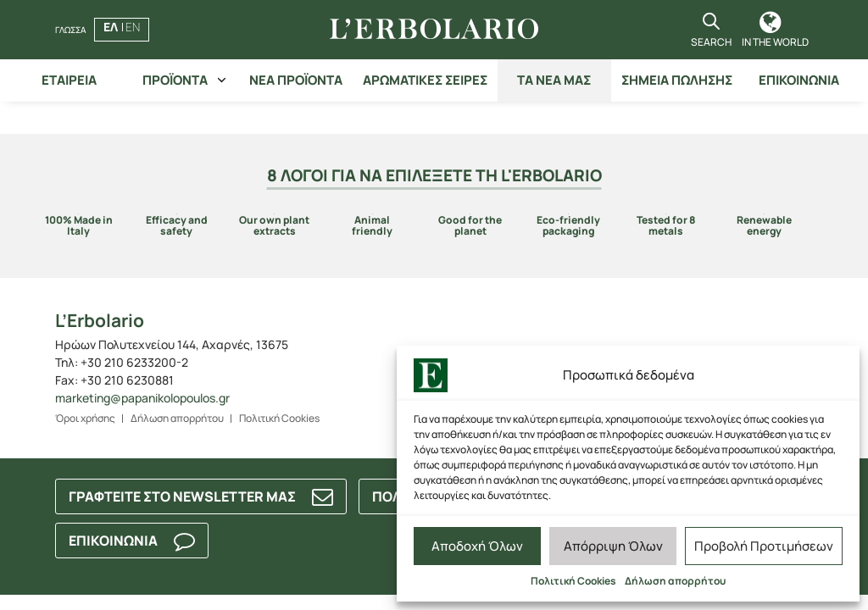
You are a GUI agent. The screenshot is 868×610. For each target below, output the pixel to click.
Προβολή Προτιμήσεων (764, 546)
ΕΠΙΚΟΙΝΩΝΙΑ (799, 80)
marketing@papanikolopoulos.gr (142, 398)
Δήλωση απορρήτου (675, 581)
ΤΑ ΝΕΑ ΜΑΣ (554, 80)
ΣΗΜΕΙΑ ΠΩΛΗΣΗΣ (677, 80)
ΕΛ (111, 27)
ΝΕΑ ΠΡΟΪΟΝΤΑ (296, 80)
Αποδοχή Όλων (477, 546)
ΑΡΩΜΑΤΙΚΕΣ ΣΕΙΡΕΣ (425, 80)
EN (133, 27)
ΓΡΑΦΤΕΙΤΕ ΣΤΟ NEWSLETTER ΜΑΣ (182, 496)
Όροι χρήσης (85, 418)
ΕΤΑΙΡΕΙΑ (69, 80)
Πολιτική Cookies (573, 581)
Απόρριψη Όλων (613, 546)
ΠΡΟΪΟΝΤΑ (175, 80)
